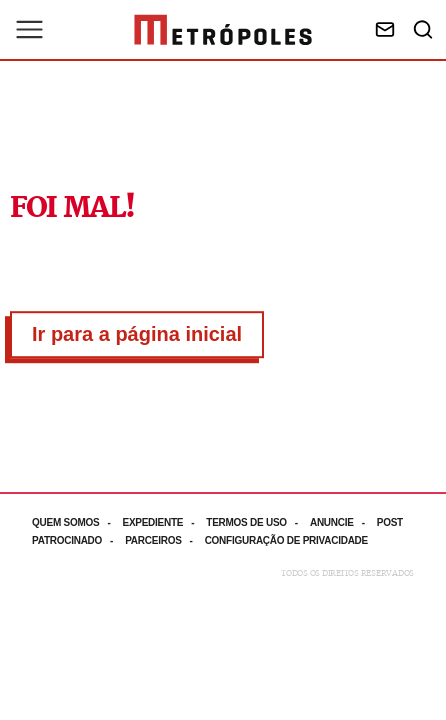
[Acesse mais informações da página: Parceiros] (164, 540)
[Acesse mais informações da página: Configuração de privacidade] (288, 540)
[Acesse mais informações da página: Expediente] (164, 522)
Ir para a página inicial (137, 334)
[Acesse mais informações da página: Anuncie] (343, 522)
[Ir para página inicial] (223, 30)
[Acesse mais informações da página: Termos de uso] (258, 522)
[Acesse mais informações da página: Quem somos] (77, 522)
